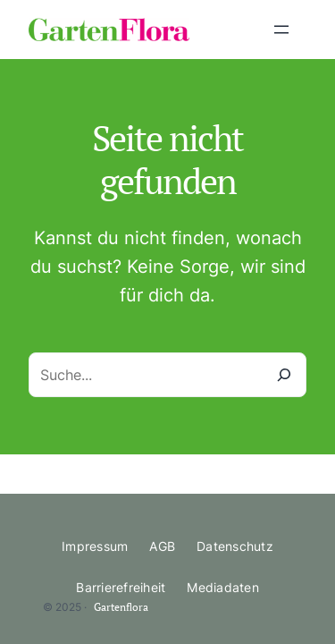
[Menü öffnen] (281, 30)
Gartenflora (121, 607)
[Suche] (284, 375)
